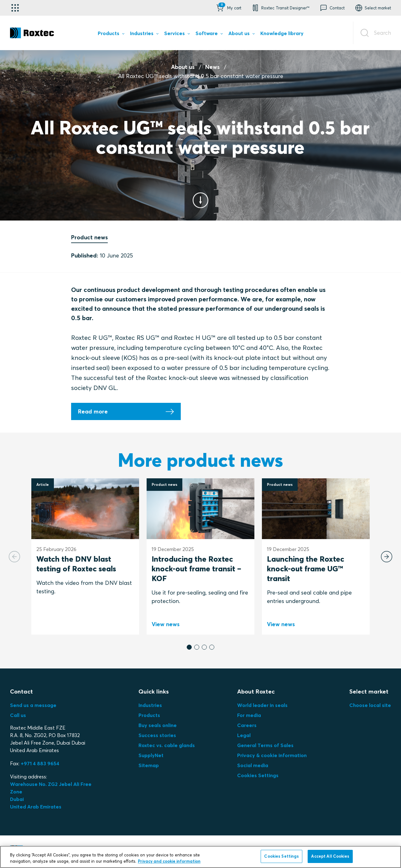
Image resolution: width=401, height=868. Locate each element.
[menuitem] (111, 34)
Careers (247, 725)
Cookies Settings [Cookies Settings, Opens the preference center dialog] (281, 856)
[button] (228, 8)
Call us (18, 715)
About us (183, 67)
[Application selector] (15, 8)
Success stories (157, 735)
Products (149, 715)
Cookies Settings (258, 775)
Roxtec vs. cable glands (167, 745)
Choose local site (370, 705)
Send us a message (33, 705)
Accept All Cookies (330, 856)
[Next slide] (387, 557)
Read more (93, 411)
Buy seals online (158, 725)
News (212, 67)
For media (249, 715)
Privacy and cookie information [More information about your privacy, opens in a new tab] (169, 861)
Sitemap (149, 765)
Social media (253, 765)
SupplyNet (151, 755)
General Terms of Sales (265, 745)
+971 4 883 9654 (40, 763)
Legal (244, 735)
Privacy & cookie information (272, 755)
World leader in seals (262, 705)
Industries (150, 705)
